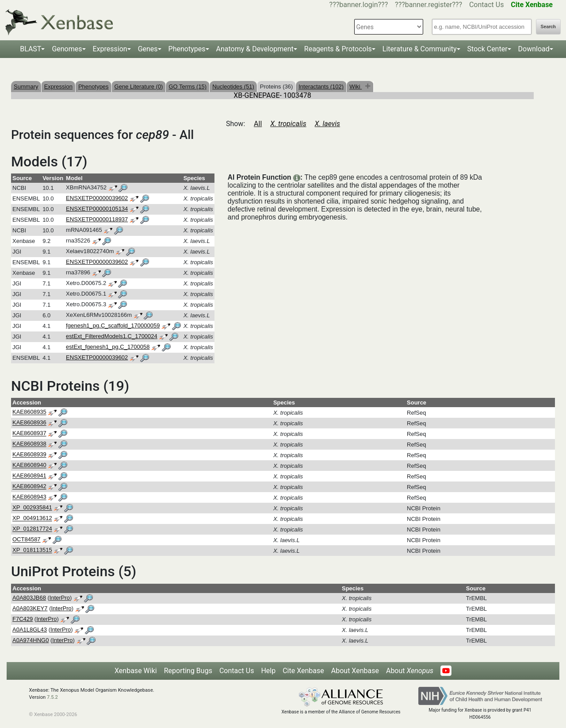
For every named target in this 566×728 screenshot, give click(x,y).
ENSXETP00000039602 (97, 198)
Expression (110, 49)
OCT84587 (27, 540)
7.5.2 (52, 697)
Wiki (356, 87)
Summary (26, 87)
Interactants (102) (321, 87)
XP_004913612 (32, 518)
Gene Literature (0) (139, 87)
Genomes (67, 49)
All (258, 124)
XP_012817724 (32, 529)
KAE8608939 (29, 455)
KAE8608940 (29, 465)
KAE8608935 (29, 412)
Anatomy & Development (255, 49)
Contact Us (487, 5)
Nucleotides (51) (233, 87)
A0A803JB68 (29, 598)
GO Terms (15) (187, 87)
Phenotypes (187, 49)
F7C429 (23, 619)
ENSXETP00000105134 (97, 209)
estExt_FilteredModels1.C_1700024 (112, 336)
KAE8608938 (29, 444)
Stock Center (488, 49)
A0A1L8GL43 (30, 630)
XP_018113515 (32, 550)
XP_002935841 (32, 508)
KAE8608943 (29, 497)
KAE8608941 (29, 476)
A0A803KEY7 (30, 608)
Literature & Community (420, 49)
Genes (148, 49)
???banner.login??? (359, 5)
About (410, 671)
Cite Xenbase (303, 671)
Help (268, 671)
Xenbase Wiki (136, 671)
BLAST (31, 49)
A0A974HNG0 (31, 640)
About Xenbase (355, 671)
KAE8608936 (29, 423)
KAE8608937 (29, 433)
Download (534, 49)
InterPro (60, 598)
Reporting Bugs (188, 671)
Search (548, 27)
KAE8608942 (29, 487)
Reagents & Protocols (338, 49)
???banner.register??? (428, 5)
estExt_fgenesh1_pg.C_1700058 (108, 347)
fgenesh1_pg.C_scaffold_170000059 (113, 325)
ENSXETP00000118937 (97, 219)
